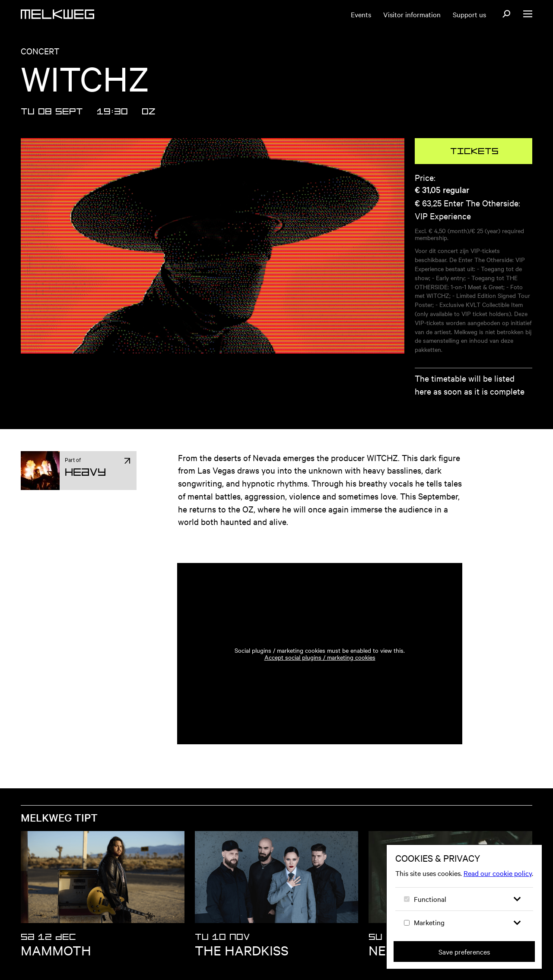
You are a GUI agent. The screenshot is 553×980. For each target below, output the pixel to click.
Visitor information (412, 14)
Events (361, 14)
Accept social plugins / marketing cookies (320, 657)
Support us (469, 14)
